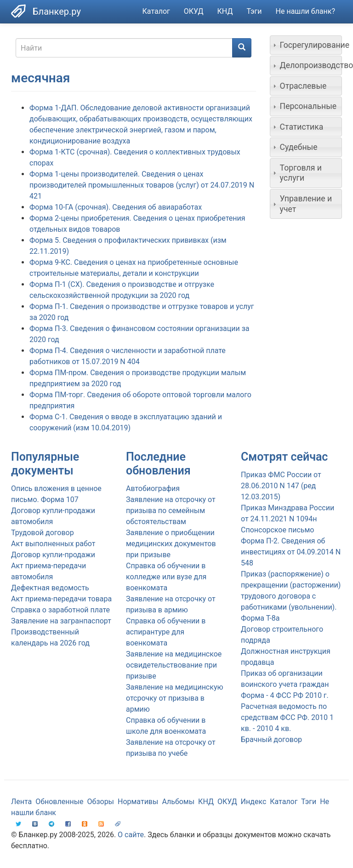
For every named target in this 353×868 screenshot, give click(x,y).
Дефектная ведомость (50, 588)
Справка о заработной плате (60, 610)
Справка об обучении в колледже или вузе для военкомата (166, 577)
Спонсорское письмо (277, 530)
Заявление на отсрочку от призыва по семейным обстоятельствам (171, 511)
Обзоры (101, 802)
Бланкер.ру (57, 11)
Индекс (254, 802)
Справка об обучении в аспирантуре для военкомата (166, 632)
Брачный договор (271, 740)
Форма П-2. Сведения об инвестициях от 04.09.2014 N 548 (291, 552)
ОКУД (194, 11)
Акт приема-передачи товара (61, 599)
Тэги (254, 11)
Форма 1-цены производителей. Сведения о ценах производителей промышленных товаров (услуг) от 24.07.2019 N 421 (142, 185)
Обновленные (59, 802)
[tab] (306, 45)
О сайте (131, 835)
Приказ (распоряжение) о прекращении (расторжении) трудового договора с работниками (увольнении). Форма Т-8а (291, 596)
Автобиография (153, 488)
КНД (225, 11)
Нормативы (138, 802)
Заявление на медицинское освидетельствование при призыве (174, 665)
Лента (21, 802)
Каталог (156, 11)
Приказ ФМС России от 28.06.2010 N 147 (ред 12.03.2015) (281, 486)
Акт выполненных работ (53, 544)
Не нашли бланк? (305, 11)
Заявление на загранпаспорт (61, 621)
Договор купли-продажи (53, 555)
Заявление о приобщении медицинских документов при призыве (171, 544)
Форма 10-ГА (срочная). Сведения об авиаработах (116, 207)
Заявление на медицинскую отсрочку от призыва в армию (175, 698)
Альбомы (178, 802)
